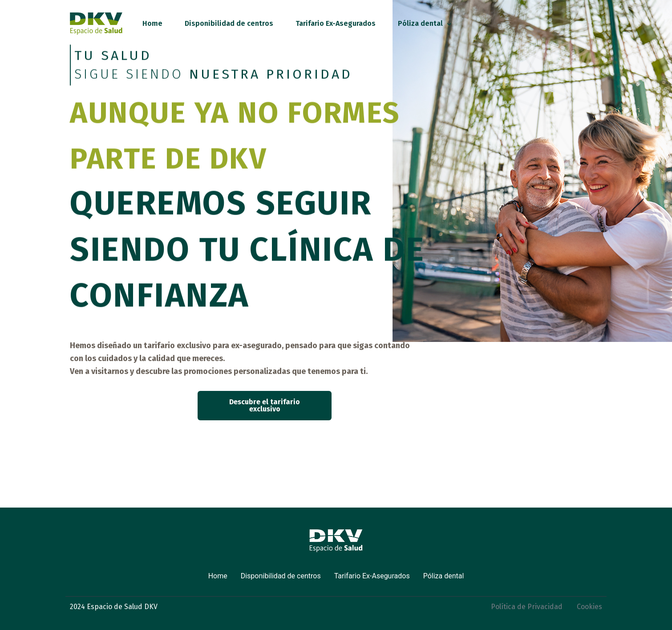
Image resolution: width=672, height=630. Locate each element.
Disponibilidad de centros (281, 576)
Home (218, 576)
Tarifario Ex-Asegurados (372, 576)
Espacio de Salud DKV (122, 607)
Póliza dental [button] (444, 576)
